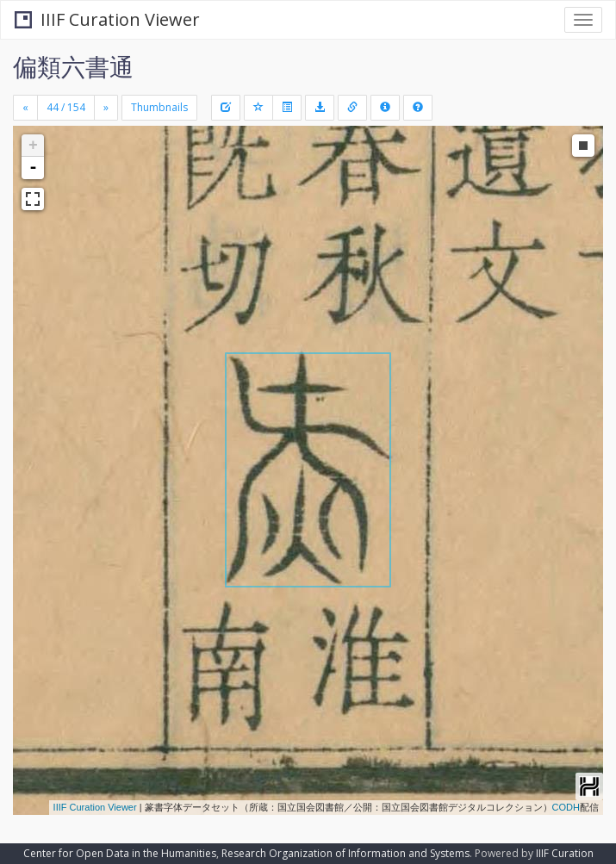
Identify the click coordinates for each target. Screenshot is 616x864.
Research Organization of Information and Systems (345, 853)
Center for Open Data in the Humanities (120, 853)
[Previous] (25, 108)
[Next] (106, 108)
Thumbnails (159, 107)
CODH (566, 807)
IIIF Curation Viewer (107, 19)
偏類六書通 (73, 66)
